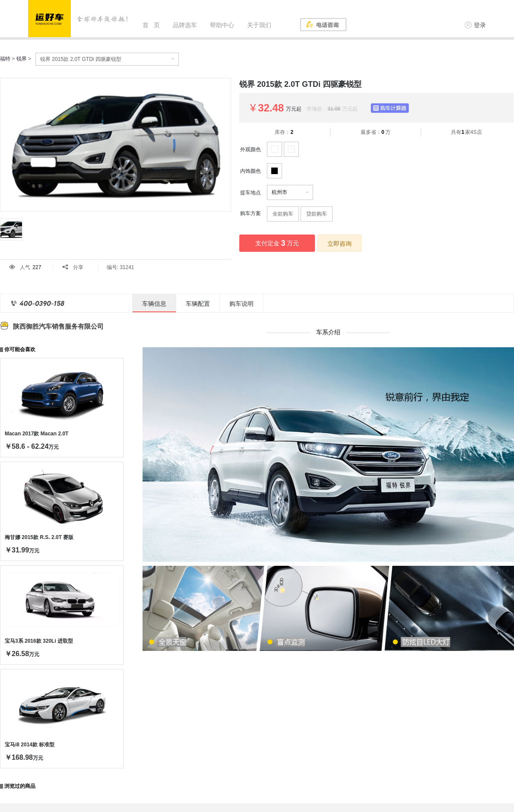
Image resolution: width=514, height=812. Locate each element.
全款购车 (283, 214)
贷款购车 (317, 214)
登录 (475, 25)
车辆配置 (198, 304)
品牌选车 (185, 25)
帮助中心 (222, 25)
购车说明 (241, 304)
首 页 (151, 25)
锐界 (22, 59)
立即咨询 (339, 244)
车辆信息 (154, 304)
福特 (5, 59)
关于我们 (259, 25)
